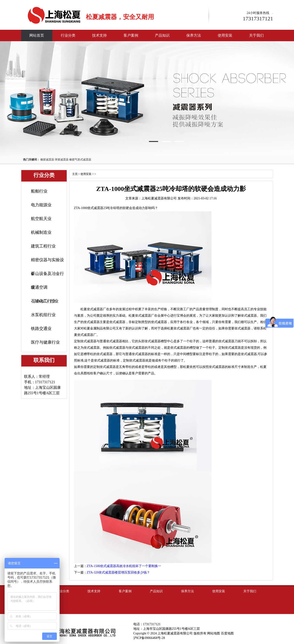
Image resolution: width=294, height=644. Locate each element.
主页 (75, 174)
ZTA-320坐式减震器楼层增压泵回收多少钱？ (118, 572)
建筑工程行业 (43, 246)
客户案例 (131, 35)
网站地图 (214, 633)
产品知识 (162, 35)
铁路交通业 (41, 329)
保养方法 (194, 35)
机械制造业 (41, 232)
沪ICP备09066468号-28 (149, 638)
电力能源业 (41, 205)
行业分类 (68, 35)
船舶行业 (39, 191)
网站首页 (37, 35)
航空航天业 (41, 219)
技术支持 (99, 35)
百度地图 (227, 633)
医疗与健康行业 (45, 342)
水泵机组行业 (43, 315)
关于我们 (256, 35)
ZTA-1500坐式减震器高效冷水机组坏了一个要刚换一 (124, 566)
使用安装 (225, 35)
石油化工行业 (43, 301)
